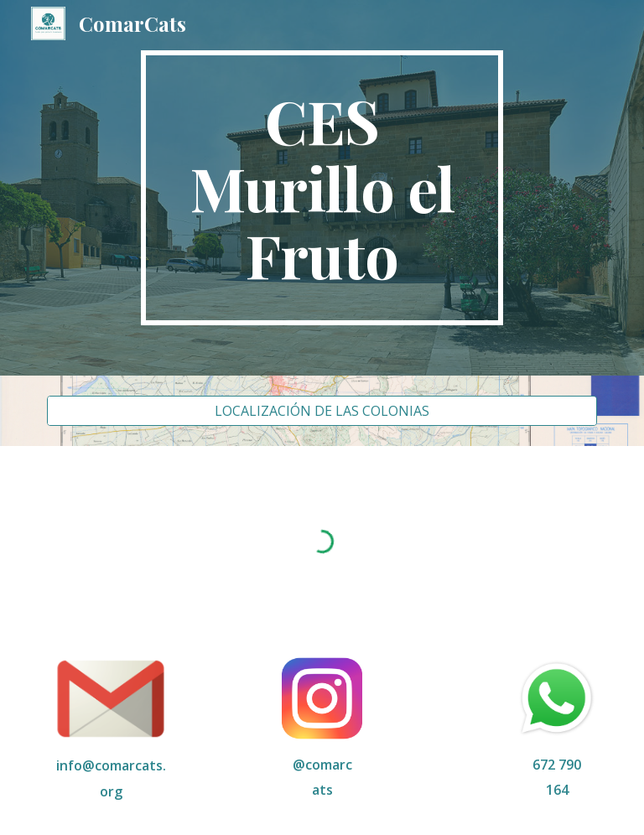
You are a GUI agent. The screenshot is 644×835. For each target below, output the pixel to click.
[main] (322, 188)
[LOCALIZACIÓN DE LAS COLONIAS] (322, 411)
